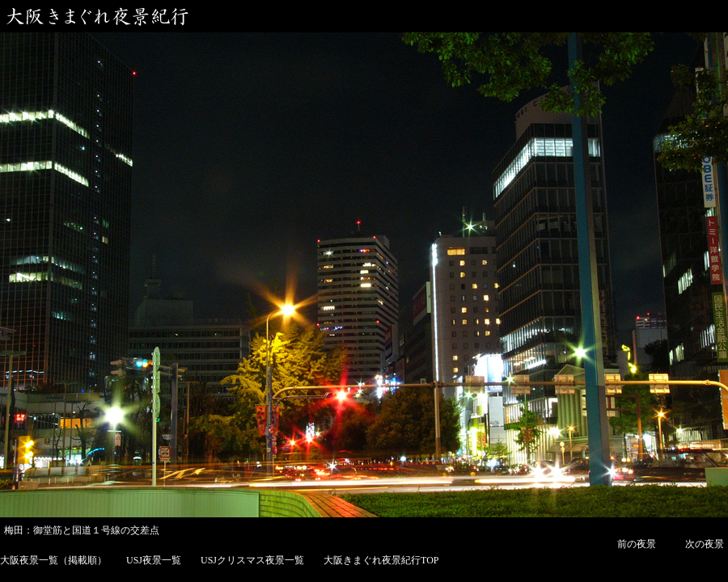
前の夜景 (637, 544)
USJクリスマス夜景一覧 (252, 560)
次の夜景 (705, 544)
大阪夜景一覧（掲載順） (53, 560)
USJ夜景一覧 (154, 560)
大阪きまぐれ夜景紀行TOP (381, 560)
